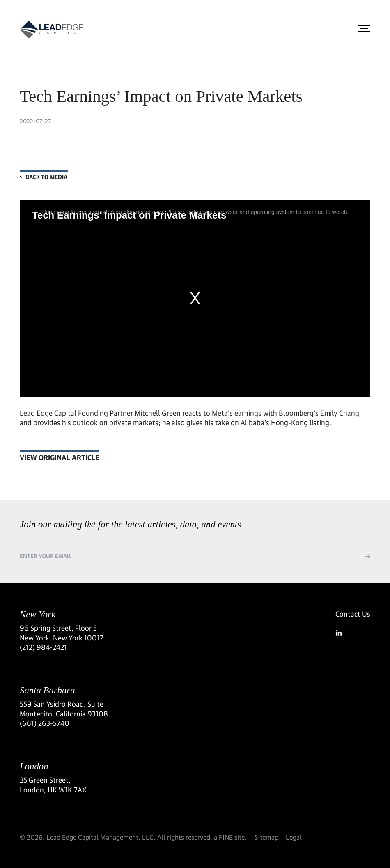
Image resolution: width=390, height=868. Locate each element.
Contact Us (353, 614)
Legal (294, 837)
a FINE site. (230, 837)
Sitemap (266, 837)
